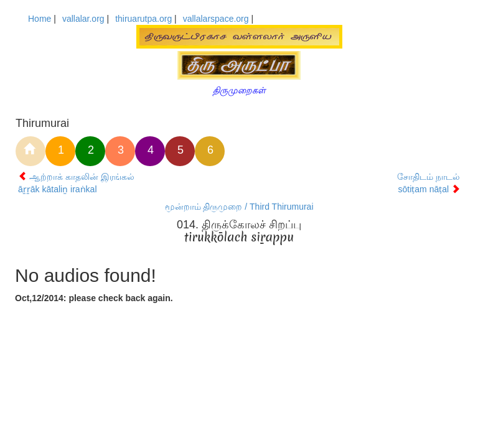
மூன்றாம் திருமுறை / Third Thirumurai (239, 207)
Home (40, 19)
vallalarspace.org (216, 19)
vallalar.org (83, 19)
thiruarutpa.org (143, 19)
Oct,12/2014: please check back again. (94, 298)
